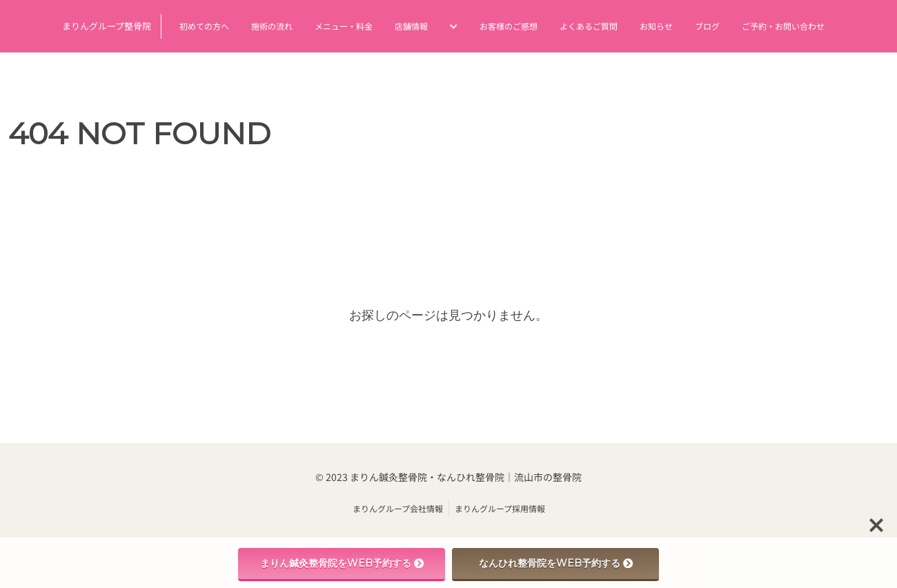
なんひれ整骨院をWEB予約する (556, 563)
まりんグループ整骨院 (107, 26)
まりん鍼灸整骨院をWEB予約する (342, 563)
